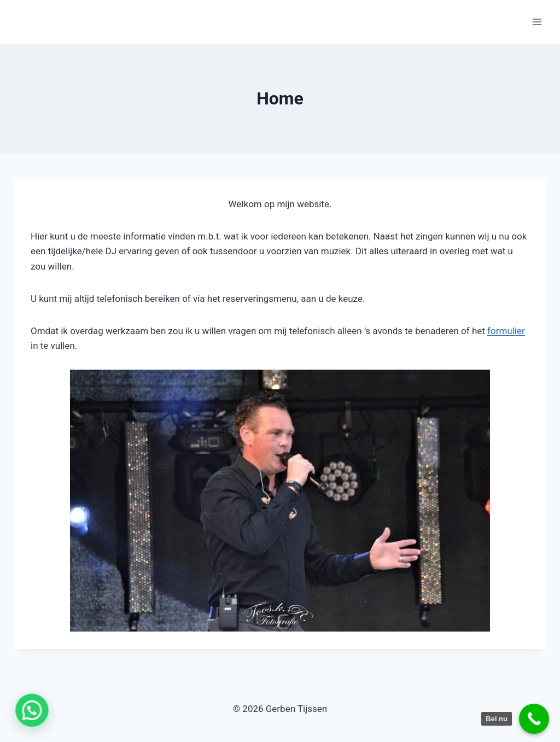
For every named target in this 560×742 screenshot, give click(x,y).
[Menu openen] (537, 22)
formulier (506, 331)
